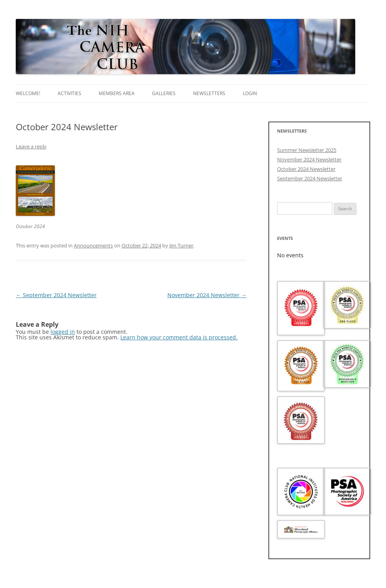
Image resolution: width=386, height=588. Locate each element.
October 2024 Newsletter (306, 169)
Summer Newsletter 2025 (307, 150)
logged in (63, 332)
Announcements (93, 245)
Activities (69, 93)
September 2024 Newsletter (56, 295)
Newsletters (209, 93)
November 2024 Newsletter (207, 295)
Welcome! (28, 93)
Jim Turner (181, 245)
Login (250, 93)
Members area (117, 93)
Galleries (164, 93)
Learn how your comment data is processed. (179, 337)
